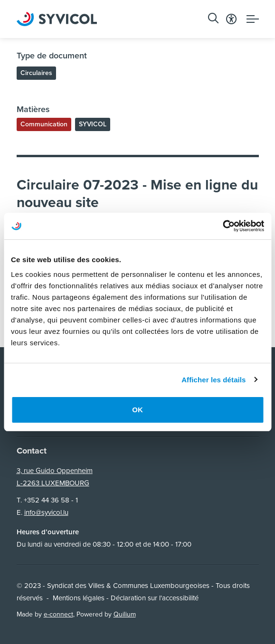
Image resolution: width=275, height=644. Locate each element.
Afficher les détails (213, 380)
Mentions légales (79, 598)
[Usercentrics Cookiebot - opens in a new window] (223, 226)
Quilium (125, 614)
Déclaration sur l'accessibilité (155, 598)
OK (137, 410)
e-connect (58, 614)
